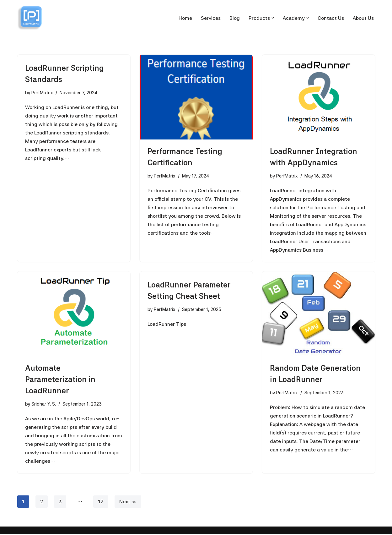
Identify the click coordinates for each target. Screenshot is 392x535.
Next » (128, 502)
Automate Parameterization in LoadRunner (60, 380)
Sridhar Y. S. (44, 404)
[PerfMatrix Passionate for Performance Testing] (30, 18)
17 (101, 502)
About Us (363, 18)
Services (211, 18)
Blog (235, 18)
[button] (273, 18)
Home (185, 18)
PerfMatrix (42, 93)
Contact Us (331, 18)
